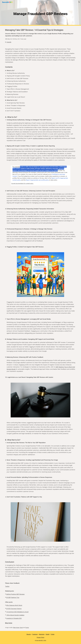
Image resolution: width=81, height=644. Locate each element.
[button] (79, 2)
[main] (40, 13)
